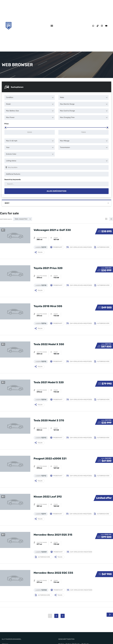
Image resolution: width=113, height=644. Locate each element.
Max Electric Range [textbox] (67, 104)
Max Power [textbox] (10, 117)
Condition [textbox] (10, 97)
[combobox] (30, 97)
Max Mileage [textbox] (65, 141)
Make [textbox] (62, 97)
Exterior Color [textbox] (11, 154)
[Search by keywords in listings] (56, 184)
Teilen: (39, 252)
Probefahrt (56, 247)
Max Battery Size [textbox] (12, 111)
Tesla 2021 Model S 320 (49, 382)
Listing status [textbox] (11, 161)
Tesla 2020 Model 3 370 (49, 420)
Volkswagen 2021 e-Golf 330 (52, 230)
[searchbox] (57, 174)
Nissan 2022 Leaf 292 (48, 497)
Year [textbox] (8, 147)
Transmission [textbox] (65, 147)
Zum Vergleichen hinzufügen (79, 247)
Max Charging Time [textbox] (67, 117)
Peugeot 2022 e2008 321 (50, 459)
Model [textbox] (8, 104)
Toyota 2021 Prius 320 (48, 268)
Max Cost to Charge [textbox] (67, 111)
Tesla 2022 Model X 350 (49, 344)
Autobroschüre (102, 247)
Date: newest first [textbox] (21, 219)
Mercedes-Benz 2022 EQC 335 (53, 573)
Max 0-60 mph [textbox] (12, 141)
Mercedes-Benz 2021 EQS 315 (53, 535)
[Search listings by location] (56, 167)
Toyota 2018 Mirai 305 (48, 306)
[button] (52, 26)
